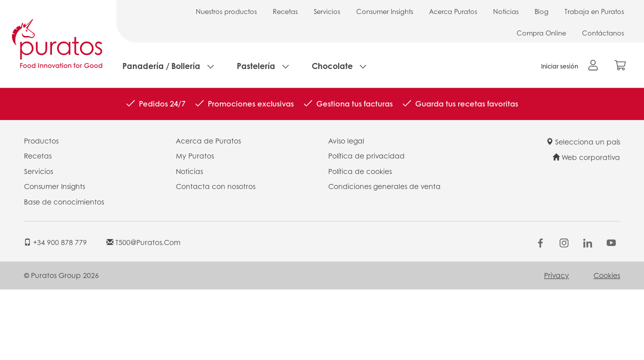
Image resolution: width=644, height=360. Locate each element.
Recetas (285, 11)
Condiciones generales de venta (384, 186)
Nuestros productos (226, 11)
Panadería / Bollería (161, 66)
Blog (542, 11)
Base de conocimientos (64, 201)
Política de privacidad (366, 155)
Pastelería (256, 66)
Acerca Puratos (453, 11)
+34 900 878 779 (55, 242)
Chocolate (332, 66)
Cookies (607, 275)
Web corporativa (586, 157)
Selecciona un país (583, 141)
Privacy (557, 275)
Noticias (506, 11)
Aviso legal (346, 140)
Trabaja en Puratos (594, 11)
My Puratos (195, 155)
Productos (41, 140)
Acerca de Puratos (208, 140)
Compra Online (541, 33)
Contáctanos (603, 33)
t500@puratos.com (143, 242)
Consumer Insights (385, 11)
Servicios (327, 11)
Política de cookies (360, 171)
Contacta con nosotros (216, 186)
